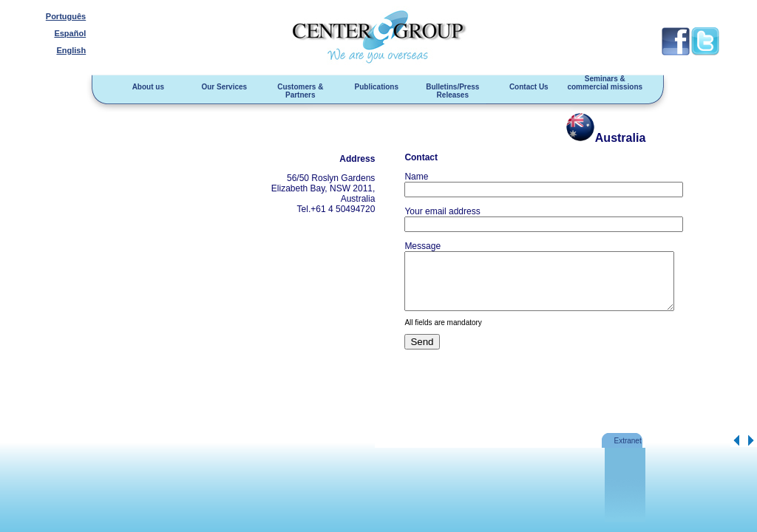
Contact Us (525, 87)
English (69, 50)
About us (145, 87)
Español (68, 33)
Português (64, 16)
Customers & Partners (296, 91)
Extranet (626, 441)
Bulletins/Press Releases (449, 91)
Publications (373, 87)
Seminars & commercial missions (602, 83)
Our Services (221, 87)
